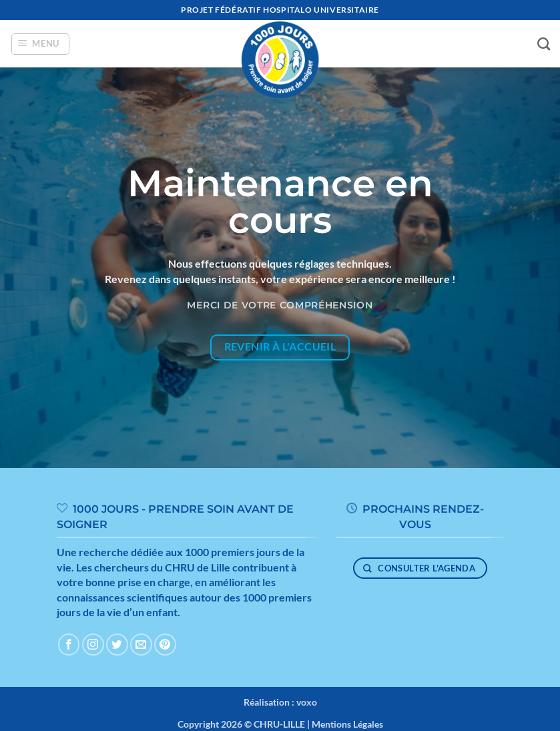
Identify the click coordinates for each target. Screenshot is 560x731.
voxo (307, 702)
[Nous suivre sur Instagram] (93, 645)
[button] (41, 44)
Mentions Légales (347, 724)
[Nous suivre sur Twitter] (117, 645)
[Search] (544, 44)
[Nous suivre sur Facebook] (69, 645)
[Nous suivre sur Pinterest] (165, 645)
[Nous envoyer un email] (141, 645)
